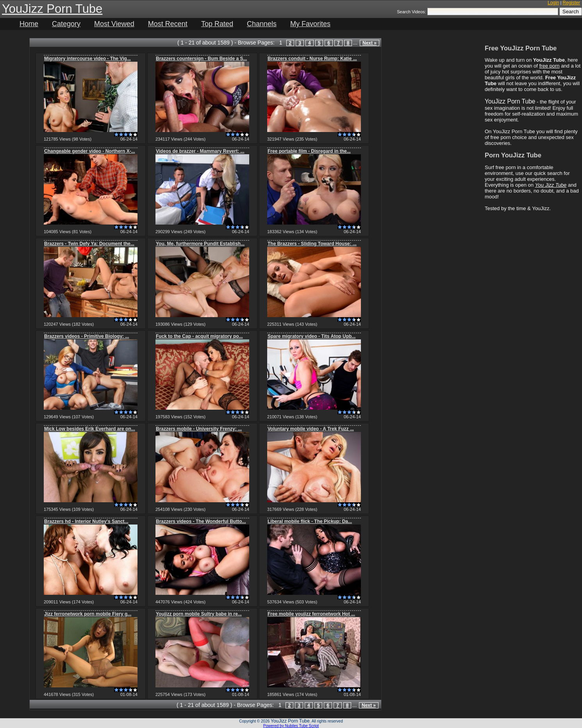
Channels (262, 24)
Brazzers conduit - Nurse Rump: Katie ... (312, 59)
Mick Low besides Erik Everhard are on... (90, 429)
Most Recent (168, 24)
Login (553, 3)
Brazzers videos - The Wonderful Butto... (201, 521)
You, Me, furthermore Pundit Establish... (200, 244)
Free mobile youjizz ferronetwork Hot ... (311, 614)
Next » (370, 43)
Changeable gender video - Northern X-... (90, 151)
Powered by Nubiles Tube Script (291, 726)
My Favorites (310, 24)
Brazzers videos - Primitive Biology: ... (87, 336)
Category (66, 24)
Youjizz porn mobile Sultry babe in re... (199, 614)
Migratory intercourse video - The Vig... (87, 59)
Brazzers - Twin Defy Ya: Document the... (89, 244)
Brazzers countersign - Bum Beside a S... (201, 59)
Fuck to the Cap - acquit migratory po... (199, 336)
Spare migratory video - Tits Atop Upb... (312, 336)
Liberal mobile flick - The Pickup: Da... (310, 521)
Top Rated (217, 24)
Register (571, 3)
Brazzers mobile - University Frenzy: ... (199, 429)
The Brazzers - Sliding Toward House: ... (312, 244)
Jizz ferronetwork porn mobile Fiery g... (88, 614)
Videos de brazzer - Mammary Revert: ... (200, 151)
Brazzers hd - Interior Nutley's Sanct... (86, 521)
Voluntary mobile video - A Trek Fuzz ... (311, 429)
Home (29, 24)
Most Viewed (114, 24)
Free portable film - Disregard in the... (309, 151)
